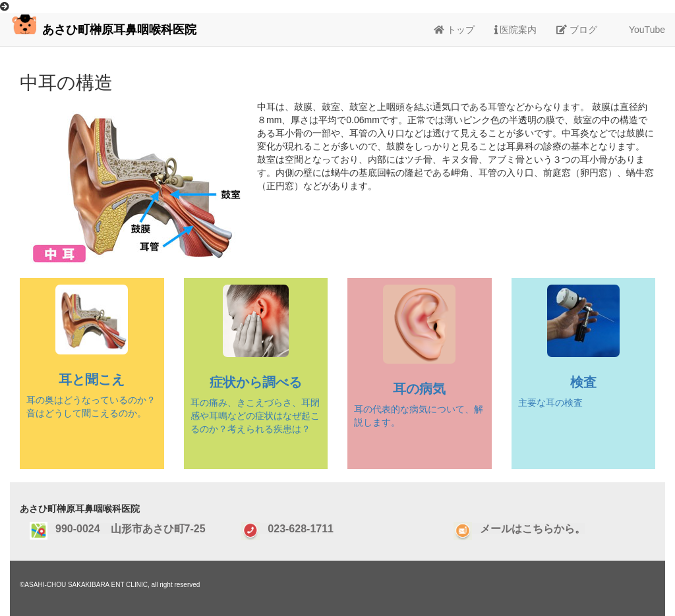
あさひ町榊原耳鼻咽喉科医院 (103, 25)
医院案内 (516, 30)
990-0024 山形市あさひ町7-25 (127, 529)
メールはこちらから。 (529, 529)
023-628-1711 (297, 529)
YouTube (641, 30)
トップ (454, 30)
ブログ (577, 30)
